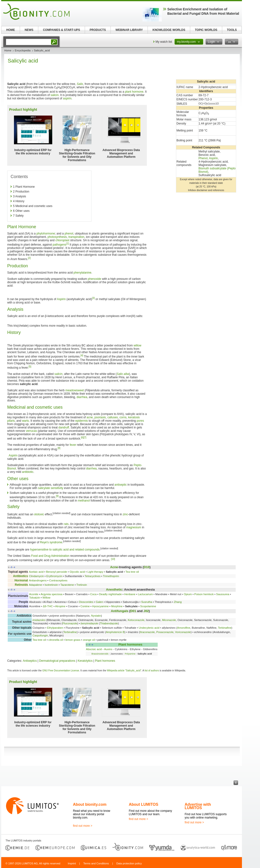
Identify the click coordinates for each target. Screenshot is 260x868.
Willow (46, 598)
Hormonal (21, 580)
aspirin (67, 98)
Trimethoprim (111, 576)
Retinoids (21, 585)
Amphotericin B (115, 632)
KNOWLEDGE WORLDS (169, 30)
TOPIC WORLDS (206, 30)
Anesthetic (114, 589)
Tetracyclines (93, 576)
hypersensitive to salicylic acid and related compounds (65, 550)
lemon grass (73, 640)
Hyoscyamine (100, 606)
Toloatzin (35, 598)
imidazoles (39, 620)
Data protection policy (129, 863)
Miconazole (169, 620)
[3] (93, 298)
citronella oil (56, 640)
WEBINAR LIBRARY (129, 30)
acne (90, 417)
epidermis (82, 421)
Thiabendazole (109, 623)
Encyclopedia (23, 50)
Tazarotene (67, 585)
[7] (85, 437)
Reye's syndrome (51, 542)
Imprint (72, 863)
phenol (69, 234)
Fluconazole (70, 623)
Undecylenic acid (149, 628)
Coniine (85, 606)
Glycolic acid (77, 572)
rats (66, 524)
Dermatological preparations (57, 661)
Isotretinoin (51, 585)
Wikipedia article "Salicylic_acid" (124, 671)
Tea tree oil (132, 572)
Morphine (117, 606)
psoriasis (100, 417)
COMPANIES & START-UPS (61, 30)
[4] (82, 355)
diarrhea (82, 397)
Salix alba (123, 374)
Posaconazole (165, 632)
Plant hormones (130, 644)
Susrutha (147, 602)
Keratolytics (85, 661)
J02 (146, 611)
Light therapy (95, 572)
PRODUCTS (98, 30)
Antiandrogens (38, 580)
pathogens (59, 245)
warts (25, 421)
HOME (11, 30)
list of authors (152, 671)
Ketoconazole (136, 620)
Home (8, 50)
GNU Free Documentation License (61, 671)
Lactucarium (145, 594)
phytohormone (46, 234)
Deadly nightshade (110, 594)
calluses (113, 417)
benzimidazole (89, 623)
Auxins (108, 649)
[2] (29, 258)
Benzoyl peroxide (56, 572)
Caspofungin (40, 635)
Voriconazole (183, 632)
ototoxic (39, 514)
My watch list (164, 42)
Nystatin (96, 616)
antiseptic (121, 485)
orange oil (89, 640)
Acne (114, 567)
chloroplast (62, 240)
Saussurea (223, 594)
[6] (82, 437)
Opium (188, 594)
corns (123, 417)
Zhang (178, 602)
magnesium (134, 527)
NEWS (29, 30)
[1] (68, 244)
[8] (59, 448)
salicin (55, 95)
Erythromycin (54, 576)
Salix (80, 84)
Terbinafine (225, 628)
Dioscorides (86, 602)
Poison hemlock (204, 594)
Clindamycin (36, 576)
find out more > (83, 826)
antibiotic (28, 472)
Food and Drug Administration (50, 556)
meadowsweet (75, 390)
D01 (133, 611)
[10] (113, 559)
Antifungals (120, 611)
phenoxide (94, 279)
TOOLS (232, 30)
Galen (99, 602)
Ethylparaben (55, 628)
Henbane (130, 594)
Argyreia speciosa (52, 594)
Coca (93, 594)
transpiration (76, 237)
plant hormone (134, 92)
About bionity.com (90, 804)
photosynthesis (57, 237)
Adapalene (35, 585)
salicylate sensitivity (51, 488)
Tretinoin (82, 585)
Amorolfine (184, 628)
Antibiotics (20, 576)
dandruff (64, 427)
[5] (30, 367)
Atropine (60, 606)
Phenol (203, 158)
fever (73, 445)
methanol (84, 501)
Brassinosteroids (100, 654)
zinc (125, 514)
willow (137, 345)
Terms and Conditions (96, 863)
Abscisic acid (94, 649)
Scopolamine (148, 606)
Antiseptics (30, 661)
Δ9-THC (48, 606)
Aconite (34, 594)
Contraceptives (58, 580)
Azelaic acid (36, 572)
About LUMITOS (143, 804)
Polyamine (130, 654)
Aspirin (213, 158)
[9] (57, 496)
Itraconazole (147, 632)
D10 (147, 567)
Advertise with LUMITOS (198, 806)
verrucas (31, 431)
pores (140, 421)
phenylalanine (82, 273)
